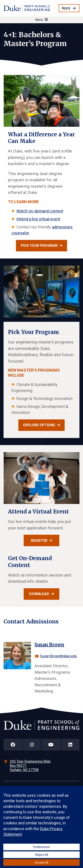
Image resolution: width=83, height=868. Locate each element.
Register (39, 541)
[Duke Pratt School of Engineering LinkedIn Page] (70, 745)
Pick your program (39, 246)
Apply (66, 8)
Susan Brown (49, 645)
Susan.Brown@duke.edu (58, 656)
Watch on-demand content (40, 211)
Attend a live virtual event (38, 219)
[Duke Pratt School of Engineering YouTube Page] (51, 745)
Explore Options (39, 425)
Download (39, 594)
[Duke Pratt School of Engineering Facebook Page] (13, 745)
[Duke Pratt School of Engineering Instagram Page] (32, 745)
